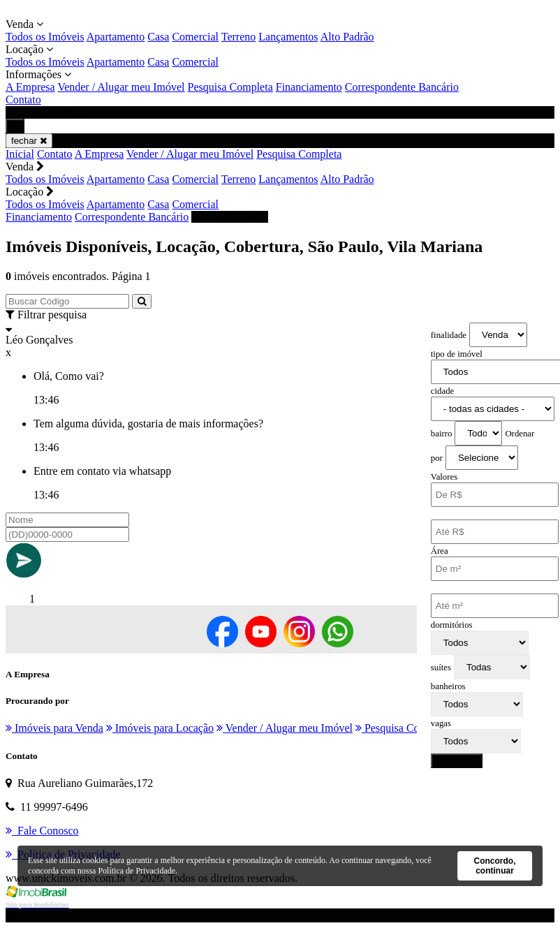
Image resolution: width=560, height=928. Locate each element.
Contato (23, 100)
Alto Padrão (347, 37)
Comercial (195, 37)
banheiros (448, 686)
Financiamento (309, 87)
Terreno (239, 37)
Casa (158, 37)
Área (440, 551)
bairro (442, 434)
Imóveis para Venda (54, 728)
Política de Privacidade (137, 871)
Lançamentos (288, 37)
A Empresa (30, 87)
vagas (441, 723)
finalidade (449, 335)
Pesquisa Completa (230, 87)
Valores (444, 477)
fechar (29, 141)
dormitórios (452, 625)
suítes (441, 668)
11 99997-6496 (230, 217)
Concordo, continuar (494, 866)
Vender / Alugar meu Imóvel (121, 87)
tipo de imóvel (457, 354)
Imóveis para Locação (160, 728)
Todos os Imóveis (45, 37)
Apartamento (116, 37)
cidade (442, 391)
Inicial (20, 154)
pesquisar (457, 761)
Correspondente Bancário (402, 87)
